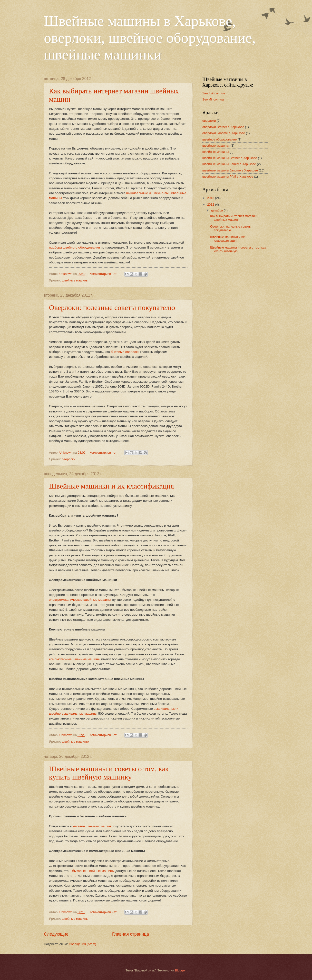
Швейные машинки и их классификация (112, 486)
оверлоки (69, 459)
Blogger (180, 970)
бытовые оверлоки (125, 352)
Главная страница (131, 934)
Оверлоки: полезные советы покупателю (112, 307)
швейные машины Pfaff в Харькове (228, 176)
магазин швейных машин (92, 826)
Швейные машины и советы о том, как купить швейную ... (238, 249)
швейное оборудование (219, 139)
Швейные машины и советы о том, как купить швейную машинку (109, 773)
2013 (211, 198)
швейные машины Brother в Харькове (230, 158)
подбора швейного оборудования (74, 247)
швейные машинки (76, 742)
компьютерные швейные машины (75, 659)
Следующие (56, 934)
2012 (211, 205)
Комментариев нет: (104, 274)
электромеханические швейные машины (80, 600)
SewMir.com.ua (213, 99)
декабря (217, 210)
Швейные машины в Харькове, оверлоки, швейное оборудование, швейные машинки (150, 38)
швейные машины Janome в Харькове (230, 170)
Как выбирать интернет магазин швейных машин (233, 218)
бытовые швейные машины (93, 871)
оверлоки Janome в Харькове (224, 133)
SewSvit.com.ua (214, 93)
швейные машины (75, 280)
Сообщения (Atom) (82, 944)
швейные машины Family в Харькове (229, 164)
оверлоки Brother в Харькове (223, 127)
